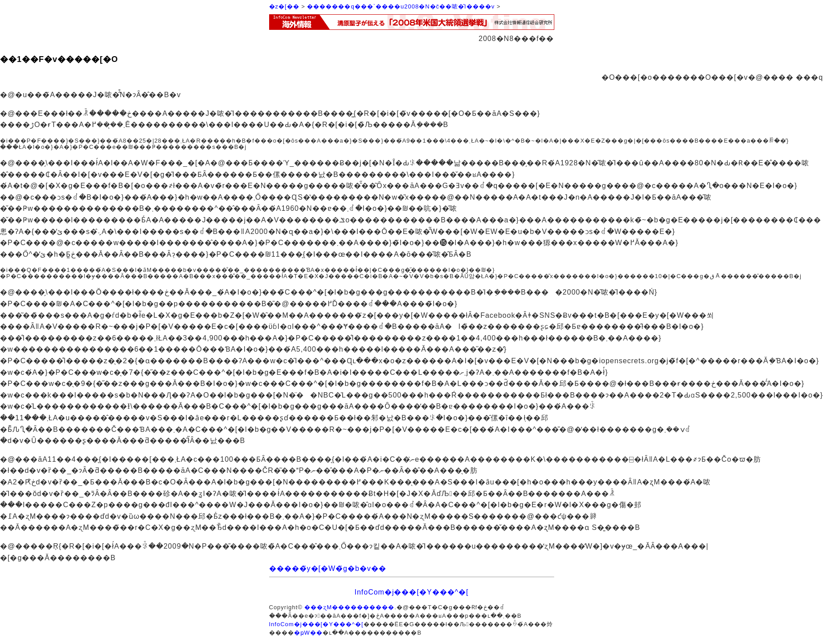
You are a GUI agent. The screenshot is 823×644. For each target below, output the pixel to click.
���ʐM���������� (349, 607)
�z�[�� (284, 6)
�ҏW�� (308, 633)
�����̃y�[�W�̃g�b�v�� (328, 568)
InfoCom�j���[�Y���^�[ (411, 592)
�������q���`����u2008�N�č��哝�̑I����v (401, 6)
